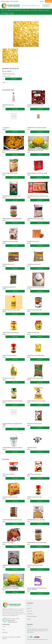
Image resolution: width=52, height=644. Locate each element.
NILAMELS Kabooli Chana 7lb (34, 264)
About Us (29, 608)
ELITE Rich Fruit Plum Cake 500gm (35, 565)
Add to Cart (14, 79)
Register (9, 10)
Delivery (29, 619)
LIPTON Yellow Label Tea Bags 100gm (36, 355)
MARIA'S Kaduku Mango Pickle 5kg (10, 333)
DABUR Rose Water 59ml (8, 105)
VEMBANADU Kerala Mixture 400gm (11, 150)
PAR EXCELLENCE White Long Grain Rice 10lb (38, 196)
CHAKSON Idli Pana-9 (32, 448)
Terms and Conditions (32, 616)
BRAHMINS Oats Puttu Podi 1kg (35, 424)
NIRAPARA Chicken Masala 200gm (10, 241)
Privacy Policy (30, 614)
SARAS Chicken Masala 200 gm (34, 474)
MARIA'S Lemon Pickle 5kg (33, 333)
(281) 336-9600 (11, 620)
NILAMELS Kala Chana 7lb (8, 264)
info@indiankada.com (12, 622)
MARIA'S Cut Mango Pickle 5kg (10, 355)
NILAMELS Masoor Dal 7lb (33, 241)
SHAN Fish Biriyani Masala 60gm (10, 173)
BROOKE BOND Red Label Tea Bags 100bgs (37, 173)
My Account (5, 632)
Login (42, 1)
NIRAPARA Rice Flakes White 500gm (36, 219)
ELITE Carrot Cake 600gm (8, 474)
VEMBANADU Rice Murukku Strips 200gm (37, 128)
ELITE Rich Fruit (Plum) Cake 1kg (10, 497)
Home (3, 10)
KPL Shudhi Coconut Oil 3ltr (9, 378)
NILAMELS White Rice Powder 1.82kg (36, 287)
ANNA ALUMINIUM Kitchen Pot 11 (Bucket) (12, 448)
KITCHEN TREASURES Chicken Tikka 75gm (12, 520)
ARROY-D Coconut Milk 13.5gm (34, 310)
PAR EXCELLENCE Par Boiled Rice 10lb (11, 196)
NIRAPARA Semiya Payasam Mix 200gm (11, 565)
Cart (6, 10)
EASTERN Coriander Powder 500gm (35, 378)
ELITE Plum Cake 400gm (8, 542)
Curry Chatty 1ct (6, 128)
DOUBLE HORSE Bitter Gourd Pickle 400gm (12, 401)
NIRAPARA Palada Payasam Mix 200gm (36, 520)
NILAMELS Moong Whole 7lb (9, 287)
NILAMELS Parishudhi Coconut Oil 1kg (11, 310)
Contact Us (29, 611)
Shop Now (46, 5)
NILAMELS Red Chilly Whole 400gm (35, 105)
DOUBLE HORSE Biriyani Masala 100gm (36, 401)
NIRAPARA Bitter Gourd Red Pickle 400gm (12, 219)
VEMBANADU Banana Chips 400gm (35, 150)
